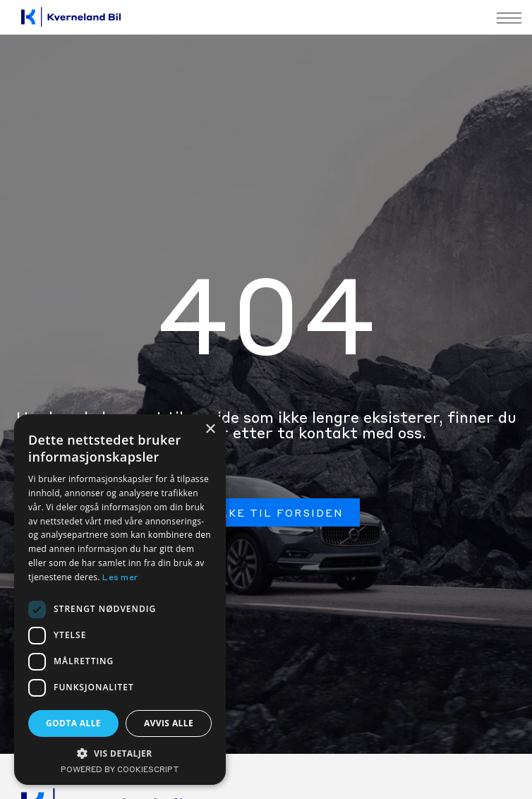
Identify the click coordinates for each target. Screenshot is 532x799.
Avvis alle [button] (169, 723)
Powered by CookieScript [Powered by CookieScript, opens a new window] (120, 770)
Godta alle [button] (73, 723)
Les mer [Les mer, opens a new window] (120, 578)
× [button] (210, 429)
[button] (120, 753)
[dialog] (120, 600)
